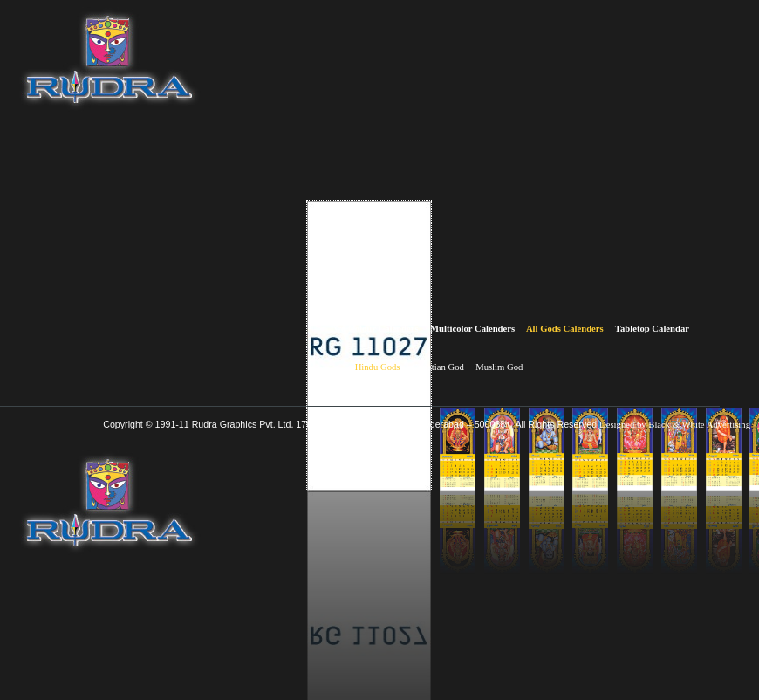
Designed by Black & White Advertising (675, 425)
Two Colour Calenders (374, 329)
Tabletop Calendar (652, 329)
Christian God (438, 367)
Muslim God (499, 367)
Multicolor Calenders (472, 329)
